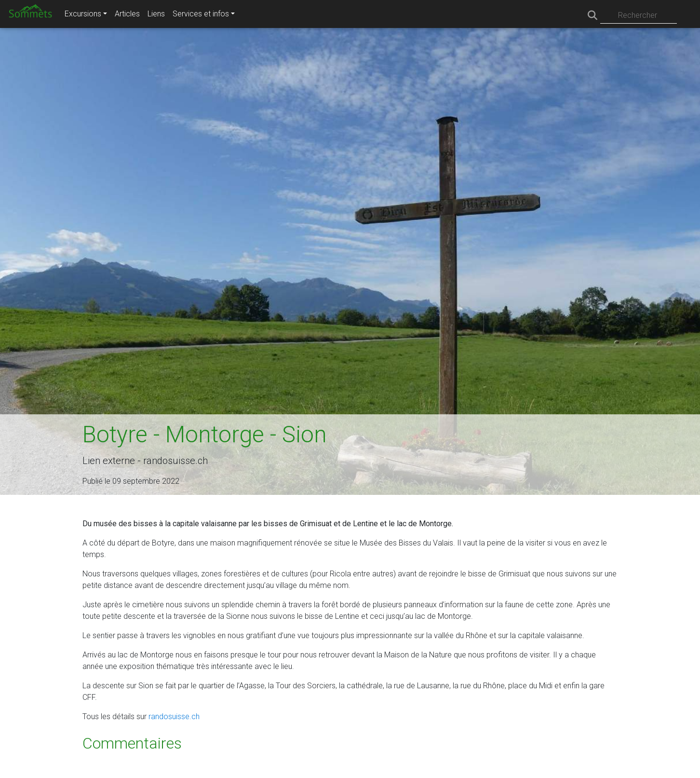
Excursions (83, 14)
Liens (156, 14)
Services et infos (201, 14)
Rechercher (638, 15)
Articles (127, 14)
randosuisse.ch (174, 717)
